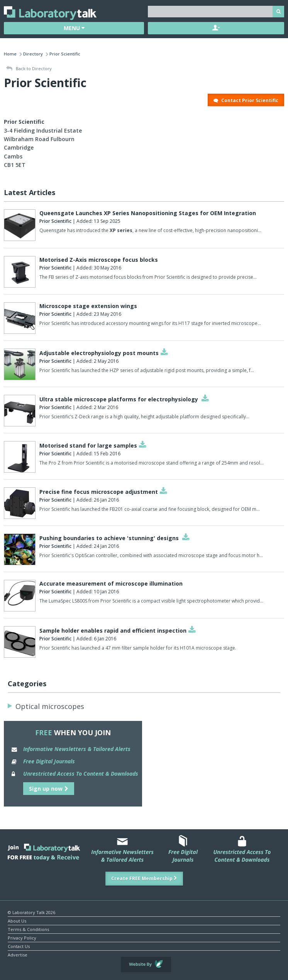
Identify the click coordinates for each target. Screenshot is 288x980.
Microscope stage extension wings (88, 306)
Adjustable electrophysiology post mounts (99, 353)
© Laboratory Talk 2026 (31, 912)
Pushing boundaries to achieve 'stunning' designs (110, 538)
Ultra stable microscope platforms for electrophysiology (119, 399)
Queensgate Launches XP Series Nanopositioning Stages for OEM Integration (148, 213)
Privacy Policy (22, 937)
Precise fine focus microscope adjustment (99, 492)
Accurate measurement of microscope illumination (111, 583)
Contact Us (19, 946)
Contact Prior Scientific (246, 100)
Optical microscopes (50, 706)
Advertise (18, 954)
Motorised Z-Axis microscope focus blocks (99, 260)
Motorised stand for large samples (88, 445)
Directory (33, 54)
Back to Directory (29, 69)
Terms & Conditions (28, 929)
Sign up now (49, 789)
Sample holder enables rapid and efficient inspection (113, 631)
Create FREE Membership (144, 878)
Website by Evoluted (146, 965)
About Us (17, 920)
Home (10, 54)
